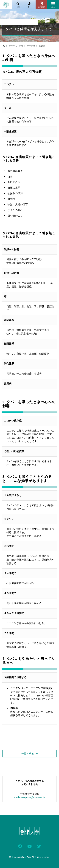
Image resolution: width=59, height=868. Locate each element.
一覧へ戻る (28, 754)
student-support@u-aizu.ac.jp (29, 797)
